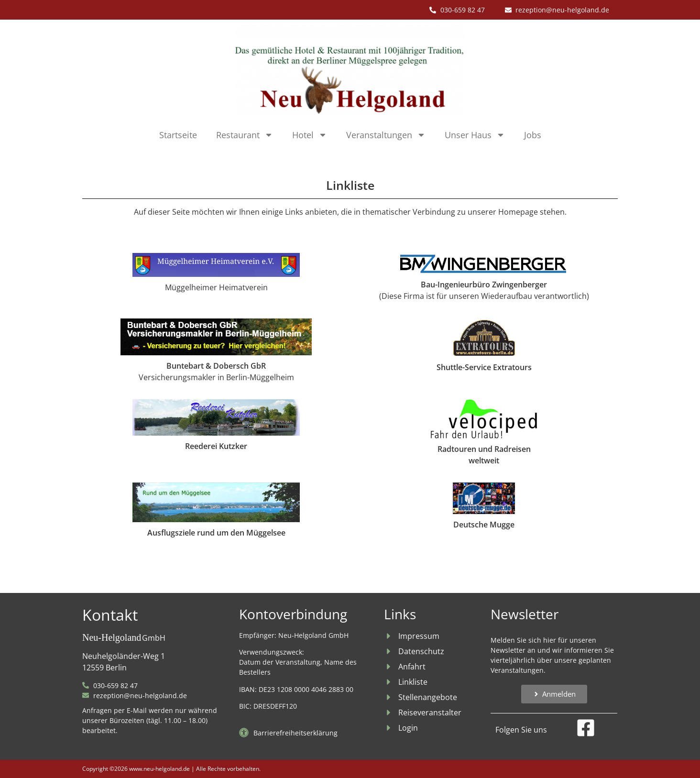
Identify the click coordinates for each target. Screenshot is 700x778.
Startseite (178, 135)
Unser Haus (475, 135)
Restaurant (245, 135)
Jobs (533, 135)
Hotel (310, 135)
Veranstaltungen (386, 135)
